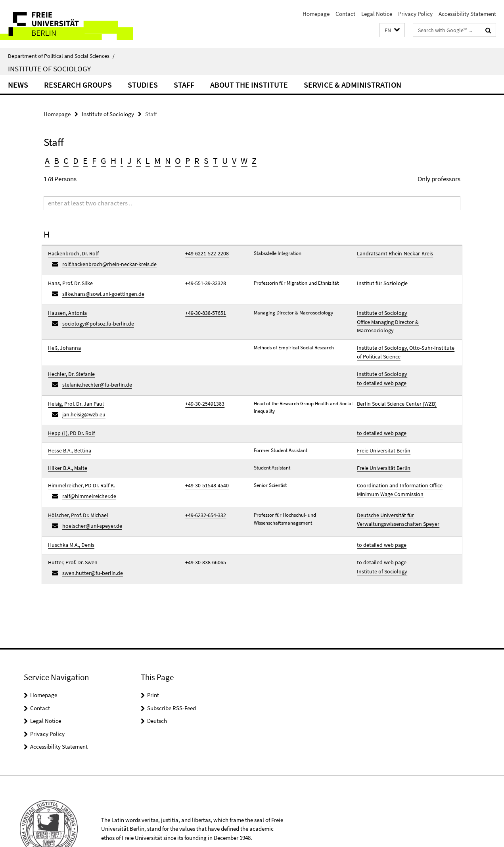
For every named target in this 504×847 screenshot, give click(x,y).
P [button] (188, 161)
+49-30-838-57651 (203, 307)
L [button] (148, 161)
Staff (184, 85)
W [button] (244, 161)
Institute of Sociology (49, 69)
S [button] (206, 161)
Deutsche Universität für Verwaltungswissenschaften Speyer (394, 491)
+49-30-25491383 (202, 385)
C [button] (66, 161)
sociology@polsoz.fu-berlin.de (94, 317)
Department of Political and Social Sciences (61, 56)
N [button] (168, 161)
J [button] (129, 161)
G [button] (103, 161)
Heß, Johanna (63, 334)
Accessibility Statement (467, 14)
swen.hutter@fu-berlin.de (89, 539)
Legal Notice (377, 14)
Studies (143, 85)
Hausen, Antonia (65, 307)
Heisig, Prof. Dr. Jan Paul (74, 385)
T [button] (215, 161)
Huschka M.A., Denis (69, 514)
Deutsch (157, 686)
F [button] (94, 161)
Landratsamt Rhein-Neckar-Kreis (392, 253)
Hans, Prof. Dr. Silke (69, 280)
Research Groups (78, 85)
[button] (392, 30)
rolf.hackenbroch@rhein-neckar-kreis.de (105, 263)
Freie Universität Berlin (381, 428)
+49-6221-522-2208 (204, 253)
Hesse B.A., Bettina (68, 428)
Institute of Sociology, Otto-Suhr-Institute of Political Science (403, 338)
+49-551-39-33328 (203, 280)
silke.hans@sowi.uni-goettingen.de (99, 290)
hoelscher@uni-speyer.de (89, 496)
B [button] (57, 161)
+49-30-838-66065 (203, 530)
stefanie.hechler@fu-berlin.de (94, 367)
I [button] (122, 161)
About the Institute (249, 85)
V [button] (234, 161)
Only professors (439, 179)
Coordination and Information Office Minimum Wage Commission (396, 464)
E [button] (85, 161)
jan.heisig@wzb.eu (82, 394)
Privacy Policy (415, 14)
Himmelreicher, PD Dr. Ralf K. (79, 460)
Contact (345, 14)
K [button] (139, 161)
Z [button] (254, 161)
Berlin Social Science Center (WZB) (394, 385)
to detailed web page (379, 366)
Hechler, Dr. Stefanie (69, 358)
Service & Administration (353, 85)
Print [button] (153, 660)
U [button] (225, 161)
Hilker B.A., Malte (66, 444)
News (18, 85)
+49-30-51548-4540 (204, 460)
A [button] (47, 161)
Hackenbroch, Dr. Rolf (71, 253)
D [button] (76, 161)
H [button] (113, 161)
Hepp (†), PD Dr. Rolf (69, 412)
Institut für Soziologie (380, 280)
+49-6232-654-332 (203, 487)
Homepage (316, 14)
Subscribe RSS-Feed (172, 673)
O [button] (178, 161)
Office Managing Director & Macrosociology (403, 315)
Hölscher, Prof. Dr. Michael (76, 487)
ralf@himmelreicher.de (87, 469)
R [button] (197, 161)
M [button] (157, 161)
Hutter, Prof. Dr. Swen (71, 530)
